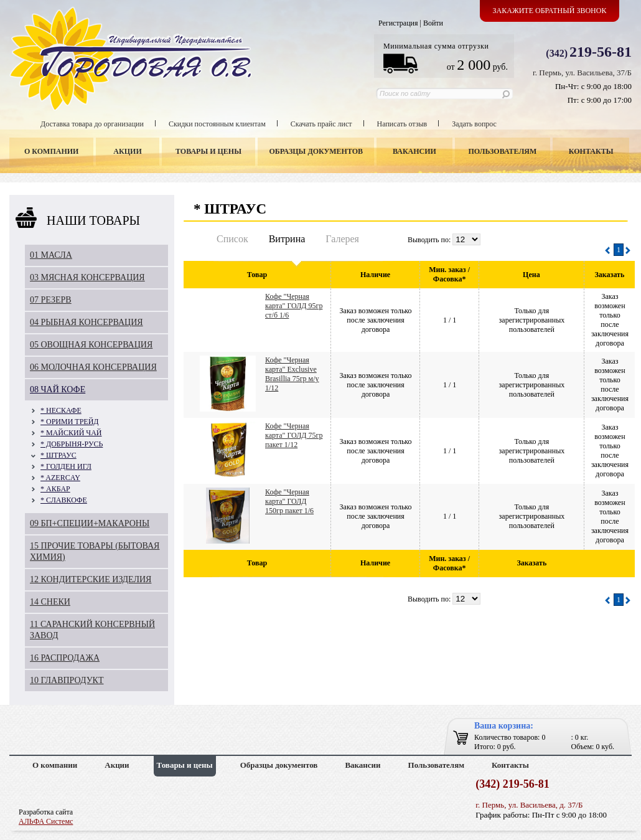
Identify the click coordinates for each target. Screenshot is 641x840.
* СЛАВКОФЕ (64, 500)
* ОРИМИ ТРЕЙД (70, 422)
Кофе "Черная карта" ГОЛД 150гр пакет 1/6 (289, 501)
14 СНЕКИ (50, 602)
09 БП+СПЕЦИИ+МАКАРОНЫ (90, 523)
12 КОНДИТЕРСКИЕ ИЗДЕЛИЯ (91, 579)
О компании (51, 151)
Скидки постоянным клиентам (217, 124)
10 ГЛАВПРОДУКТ (67, 680)
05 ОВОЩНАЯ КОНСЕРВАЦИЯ (91, 345)
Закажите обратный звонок (550, 11)
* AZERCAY (60, 478)
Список (232, 239)
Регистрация (398, 23)
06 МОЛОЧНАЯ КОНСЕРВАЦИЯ (93, 367)
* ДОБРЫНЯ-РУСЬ (72, 444)
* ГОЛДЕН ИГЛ (66, 466)
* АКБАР (55, 489)
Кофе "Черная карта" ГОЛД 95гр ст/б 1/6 (294, 306)
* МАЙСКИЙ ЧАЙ (71, 433)
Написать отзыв (402, 124)
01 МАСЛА (51, 255)
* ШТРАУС (58, 455)
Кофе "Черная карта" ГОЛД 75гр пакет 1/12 (294, 435)
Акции (127, 151)
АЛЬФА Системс (46, 821)
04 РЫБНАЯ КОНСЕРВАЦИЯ (87, 322)
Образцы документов (316, 151)
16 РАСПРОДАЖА (65, 658)
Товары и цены (208, 151)
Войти (433, 23)
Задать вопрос (474, 124)
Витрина (287, 239)
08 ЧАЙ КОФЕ (58, 389)
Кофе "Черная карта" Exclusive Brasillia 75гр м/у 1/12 (292, 374)
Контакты (591, 151)
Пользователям (503, 151)
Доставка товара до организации (92, 124)
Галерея (342, 239)
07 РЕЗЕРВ (51, 300)
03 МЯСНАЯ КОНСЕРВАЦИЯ (87, 277)
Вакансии (414, 151)
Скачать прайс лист (321, 124)
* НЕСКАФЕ (61, 410)
